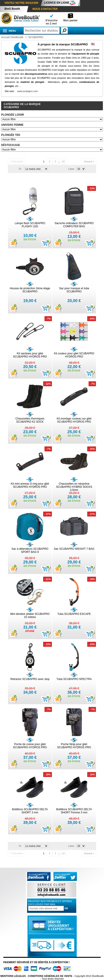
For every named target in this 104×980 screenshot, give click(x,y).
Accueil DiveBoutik (12, 37)
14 (63, 161)
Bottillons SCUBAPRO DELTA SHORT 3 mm (30, 811)
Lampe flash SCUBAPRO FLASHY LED (30, 225)
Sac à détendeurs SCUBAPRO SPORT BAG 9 (30, 550)
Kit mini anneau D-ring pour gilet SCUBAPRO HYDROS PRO (30, 485)
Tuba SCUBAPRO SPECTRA (74, 679)
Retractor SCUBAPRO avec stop (30, 679)
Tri (20, 169)
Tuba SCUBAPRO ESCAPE (74, 614)
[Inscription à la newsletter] (46, 908)
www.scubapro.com (28, 91)
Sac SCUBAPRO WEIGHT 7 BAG (74, 549)
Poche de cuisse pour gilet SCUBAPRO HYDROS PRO (30, 746)
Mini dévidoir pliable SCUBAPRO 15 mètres (30, 616)
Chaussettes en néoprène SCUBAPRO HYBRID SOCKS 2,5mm (74, 487)
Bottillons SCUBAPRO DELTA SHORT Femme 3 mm (74, 811)
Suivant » (89, 161)
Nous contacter (45, 9)
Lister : (72, 169)
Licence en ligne (57, 3)
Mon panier (70, 20)
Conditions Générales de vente (50, 976)
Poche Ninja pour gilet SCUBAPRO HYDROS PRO (74, 746)
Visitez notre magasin (21, 3)
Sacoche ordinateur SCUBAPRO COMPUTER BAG (74, 225)
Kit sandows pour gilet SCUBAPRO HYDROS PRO (30, 355)
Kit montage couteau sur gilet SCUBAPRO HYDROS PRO (74, 420)
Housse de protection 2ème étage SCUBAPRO (30, 290)
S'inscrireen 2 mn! (51, 22)
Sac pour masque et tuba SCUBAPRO (74, 290)
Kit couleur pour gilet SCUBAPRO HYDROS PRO (74, 355)
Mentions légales (13, 976)
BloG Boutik (12, 9)
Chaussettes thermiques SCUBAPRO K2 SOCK (30, 420)
